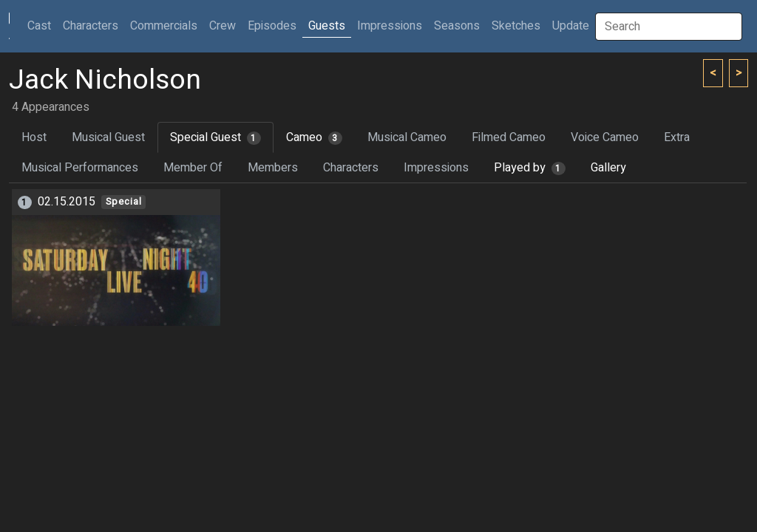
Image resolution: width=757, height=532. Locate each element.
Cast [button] (42, 25)
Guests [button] (327, 26)
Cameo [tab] (314, 137)
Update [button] (571, 26)
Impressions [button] (390, 26)
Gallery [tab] (608, 168)
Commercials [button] (164, 26)
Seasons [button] (457, 26)
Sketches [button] (516, 26)
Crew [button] (223, 26)
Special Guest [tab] (215, 137)
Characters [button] (91, 26)
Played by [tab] (530, 168)
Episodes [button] (272, 26)
